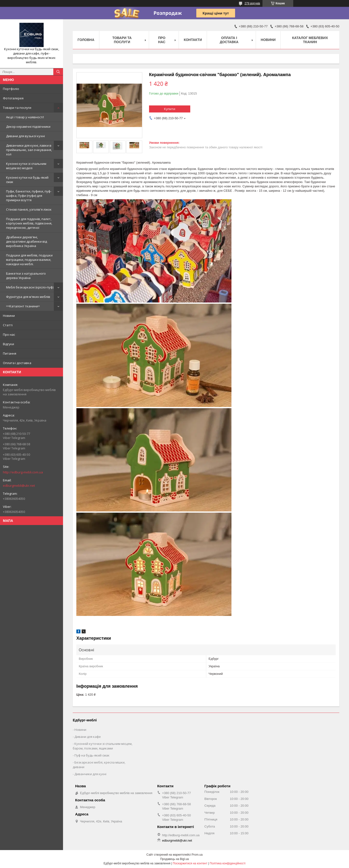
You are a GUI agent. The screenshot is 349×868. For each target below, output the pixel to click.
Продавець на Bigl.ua (174, 859)
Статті (8, 325)
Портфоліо (11, 89)
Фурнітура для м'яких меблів (28, 297)
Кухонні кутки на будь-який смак (27, 180)
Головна (86, 40)
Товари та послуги (17, 108)
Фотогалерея (13, 98)
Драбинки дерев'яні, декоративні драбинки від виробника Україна (27, 241)
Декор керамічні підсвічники (28, 127)
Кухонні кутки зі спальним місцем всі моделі (26, 166)
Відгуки (8, 344)
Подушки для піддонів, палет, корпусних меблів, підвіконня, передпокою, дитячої (29, 223)
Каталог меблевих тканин (310, 40)
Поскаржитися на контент (190, 863)
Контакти (193, 40)
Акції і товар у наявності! (25, 117)
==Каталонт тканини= (23, 306)
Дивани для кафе (88, 737)
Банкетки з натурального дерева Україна (26, 276)
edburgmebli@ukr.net (19, 486)
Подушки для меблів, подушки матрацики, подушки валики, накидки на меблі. (29, 260)
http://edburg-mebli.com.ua (23, 472)
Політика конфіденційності (228, 863)
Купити (170, 109)
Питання (10, 353)
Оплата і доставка (17, 363)
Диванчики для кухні (90, 774)
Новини (9, 316)
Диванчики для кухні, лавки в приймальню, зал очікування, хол (29, 150)
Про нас (9, 334)
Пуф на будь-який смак (92, 755)
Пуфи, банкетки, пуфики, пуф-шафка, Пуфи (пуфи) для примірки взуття (29, 196)
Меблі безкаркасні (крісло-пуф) (30, 287)
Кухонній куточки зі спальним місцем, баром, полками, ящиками (103, 746)
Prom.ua (197, 855)
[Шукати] (58, 72)
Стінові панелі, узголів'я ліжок (29, 209)
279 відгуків (252, 3)
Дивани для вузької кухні (25, 136)
